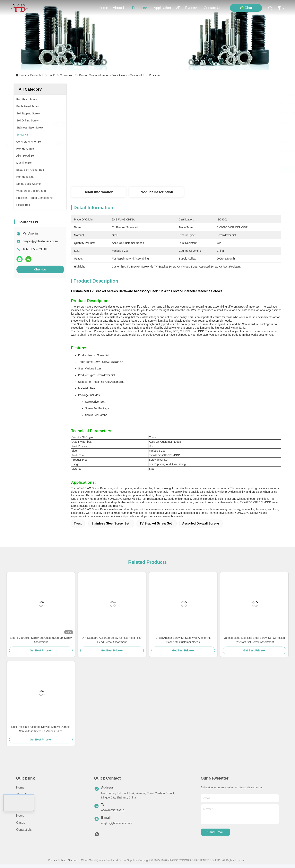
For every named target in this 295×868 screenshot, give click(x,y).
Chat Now (40, 269)
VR (178, 8)
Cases (21, 823)
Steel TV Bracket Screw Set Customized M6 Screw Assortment (41, 640)
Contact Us (24, 830)
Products (36, 75)
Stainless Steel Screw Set (110, 523)
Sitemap (73, 860)
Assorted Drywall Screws (201, 523)
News (20, 816)
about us (120, 8)
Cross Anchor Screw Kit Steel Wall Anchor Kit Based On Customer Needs (183, 640)
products (140, 8)
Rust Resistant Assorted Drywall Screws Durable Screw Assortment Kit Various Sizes (41, 729)
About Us (23, 794)
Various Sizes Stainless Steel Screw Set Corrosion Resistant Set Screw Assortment (254, 640)
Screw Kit (50, 75)
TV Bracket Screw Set (156, 523)
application (162, 8)
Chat (246, 8)
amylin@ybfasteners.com (40, 241)
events (192, 8)
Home (103, 8)
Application (24, 809)
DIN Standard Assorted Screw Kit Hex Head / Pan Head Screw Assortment (112, 640)
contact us (212, 8)
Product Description (156, 192)
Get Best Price (210, 170)
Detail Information (98, 192)
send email (215, 832)
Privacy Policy (56, 860)
